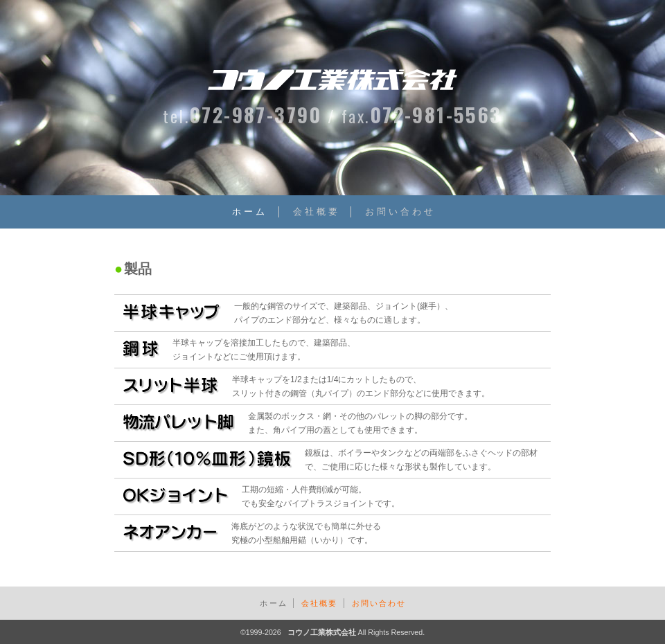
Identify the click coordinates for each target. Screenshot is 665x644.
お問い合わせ (400, 212)
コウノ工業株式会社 (322, 631)
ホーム (250, 212)
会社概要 (317, 212)
